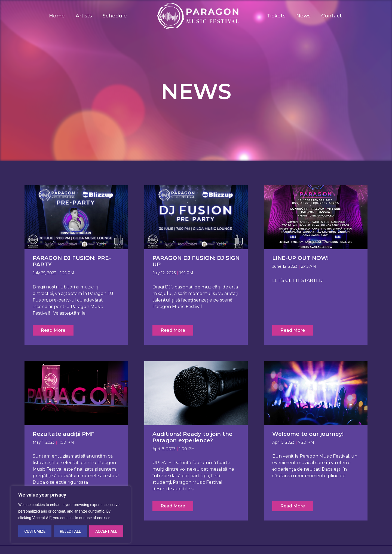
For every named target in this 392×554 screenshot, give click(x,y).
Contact (332, 16)
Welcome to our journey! (308, 434)
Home (57, 16)
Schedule (115, 16)
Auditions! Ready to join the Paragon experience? (192, 437)
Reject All (70, 531)
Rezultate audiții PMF (64, 434)
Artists (84, 16)
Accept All (106, 531)
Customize (35, 531)
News (303, 16)
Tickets (276, 16)
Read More (53, 330)
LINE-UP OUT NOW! (300, 258)
